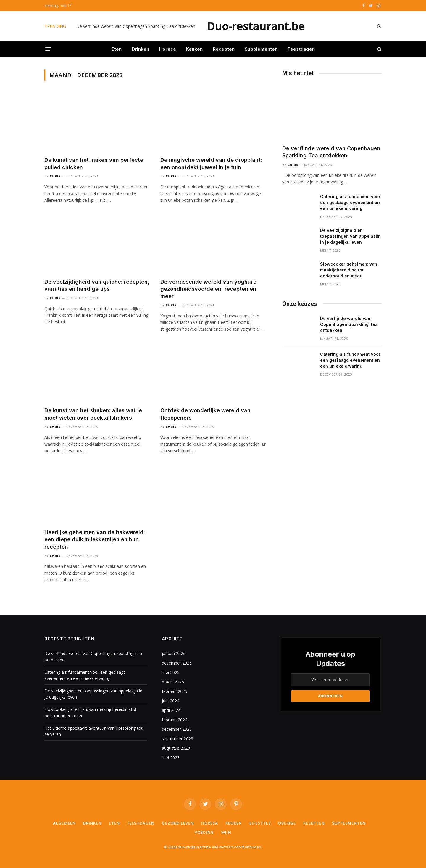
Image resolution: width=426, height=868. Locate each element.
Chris (55, 176)
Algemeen (64, 823)
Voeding (204, 832)
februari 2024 (175, 720)
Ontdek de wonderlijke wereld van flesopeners (205, 414)
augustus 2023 (176, 748)
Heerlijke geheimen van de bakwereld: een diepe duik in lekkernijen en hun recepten (95, 539)
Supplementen (261, 49)
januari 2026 (174, 653)
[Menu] (48, 49)
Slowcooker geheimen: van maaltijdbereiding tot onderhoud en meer (349, 270)
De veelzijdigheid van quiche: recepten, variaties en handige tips (97, 285)
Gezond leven (178, 823)
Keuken (194, 49)
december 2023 (177, 729)
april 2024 (171, 710)
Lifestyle (260, 823)
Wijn (226, 832)
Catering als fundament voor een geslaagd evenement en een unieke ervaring (350, 202)
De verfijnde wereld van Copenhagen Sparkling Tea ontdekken (136, 26)
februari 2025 (175, 691)
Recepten (224, 49)
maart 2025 (173, 682)
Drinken (140, 49)
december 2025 (177, 663)
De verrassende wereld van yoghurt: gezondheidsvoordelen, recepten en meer (208, 289)
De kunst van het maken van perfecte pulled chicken (94, 163)
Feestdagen (301, 49)
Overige (287, 823)
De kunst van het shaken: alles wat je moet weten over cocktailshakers (93, 414)
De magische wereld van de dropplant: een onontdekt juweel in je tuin (211, 163)
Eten (117, 49)
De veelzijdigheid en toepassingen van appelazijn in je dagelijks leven (350, 236)
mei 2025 (171, 672)
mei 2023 (171, 758)
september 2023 (177, 739)
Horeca (167, 49)
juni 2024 (171, 701)
